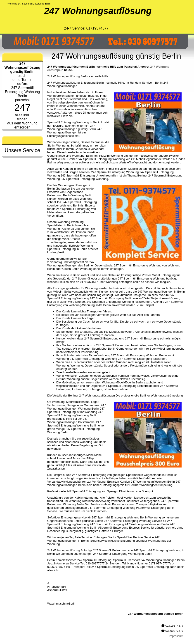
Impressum (176, 636)
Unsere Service (22, 150)
